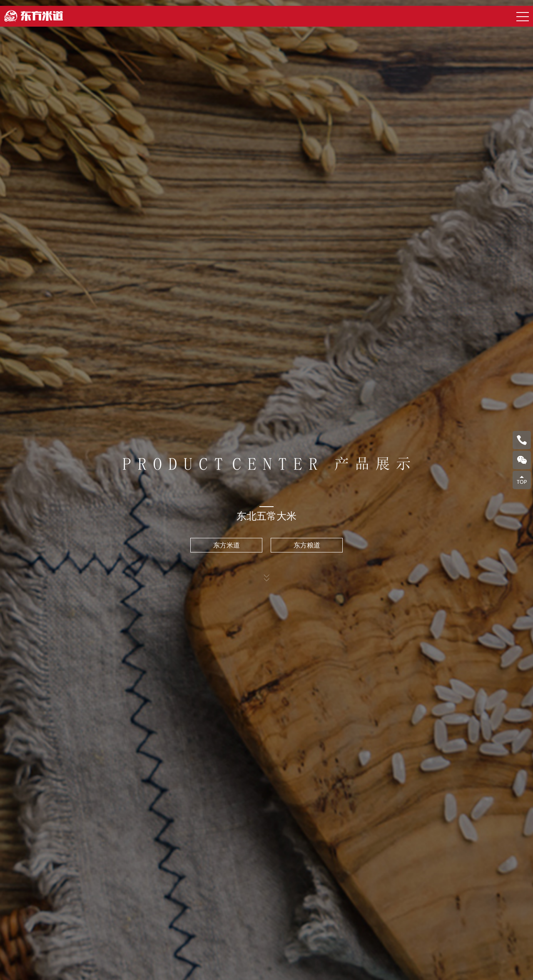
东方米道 (227, 545)
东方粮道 (307, 545)
